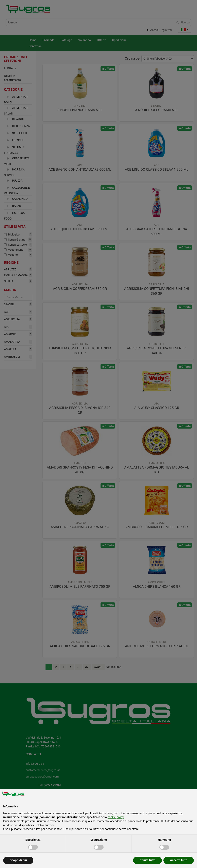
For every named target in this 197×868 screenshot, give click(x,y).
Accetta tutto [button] (179, 860)
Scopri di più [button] (18, 860)
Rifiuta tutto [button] (148, 860)
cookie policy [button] (116, 817)
